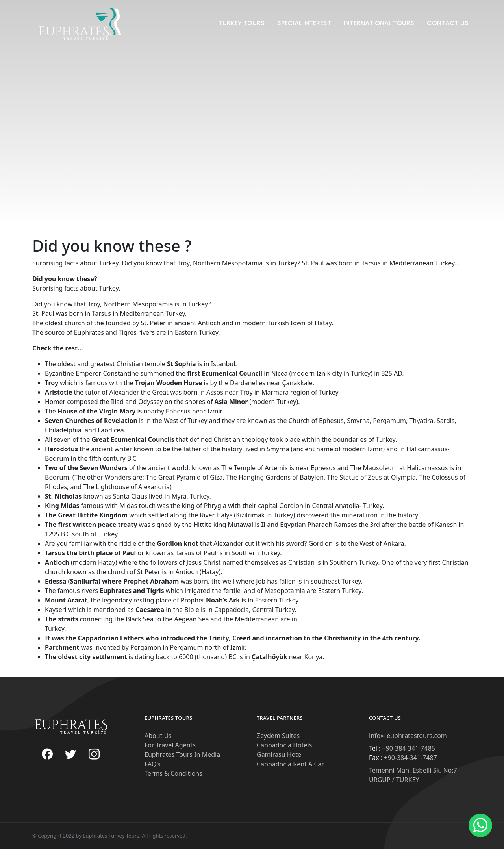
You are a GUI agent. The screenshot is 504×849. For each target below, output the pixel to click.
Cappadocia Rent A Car (290, 764)
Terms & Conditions (173, 773)
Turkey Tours (242, 23)
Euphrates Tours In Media (182, 754)
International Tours (379, 23)
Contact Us (448, 23)
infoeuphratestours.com (408, 736)
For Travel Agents (170, 745)
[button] (480, 825)
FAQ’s (152, 764)
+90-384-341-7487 (410, 758)
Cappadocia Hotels (284, 745)
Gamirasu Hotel (280, 754)
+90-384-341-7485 (408, 748)
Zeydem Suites (278, 736)
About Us (158, 736)
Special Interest (304, 23)
